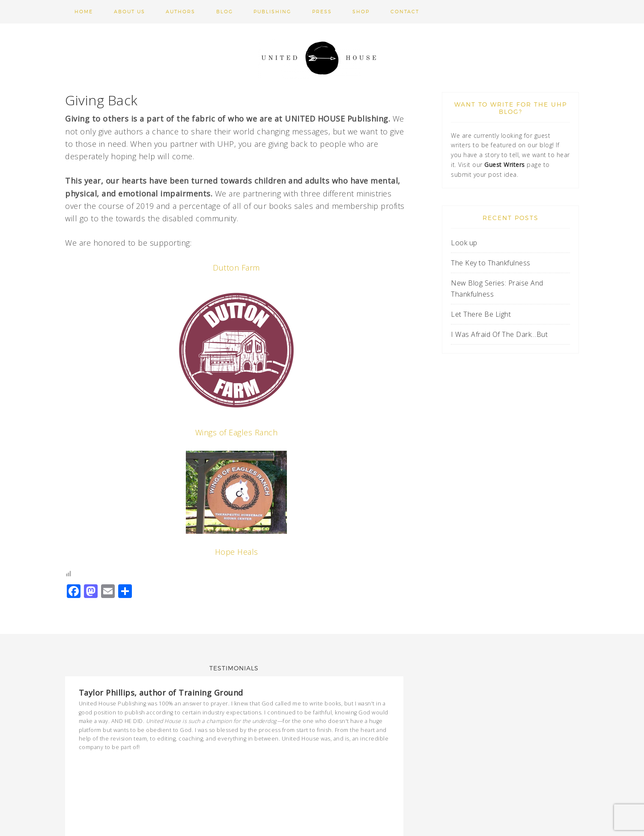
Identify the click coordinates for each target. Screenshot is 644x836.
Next (387, 764)
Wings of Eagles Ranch (237, 432)
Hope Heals (237, 552)
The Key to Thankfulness (491, 263)
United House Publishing (322, 58)
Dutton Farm (236, 268)
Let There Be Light (481, 314)
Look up (465, 243)
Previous (379, 764)
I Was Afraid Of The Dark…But (499, 334)
